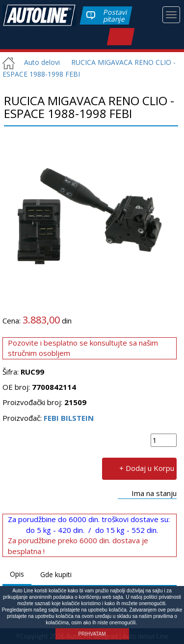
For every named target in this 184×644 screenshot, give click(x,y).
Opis (17, 574)
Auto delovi (38, 62)
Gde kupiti (56, 574)
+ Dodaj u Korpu (147, 468)
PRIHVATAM (92, 634)
